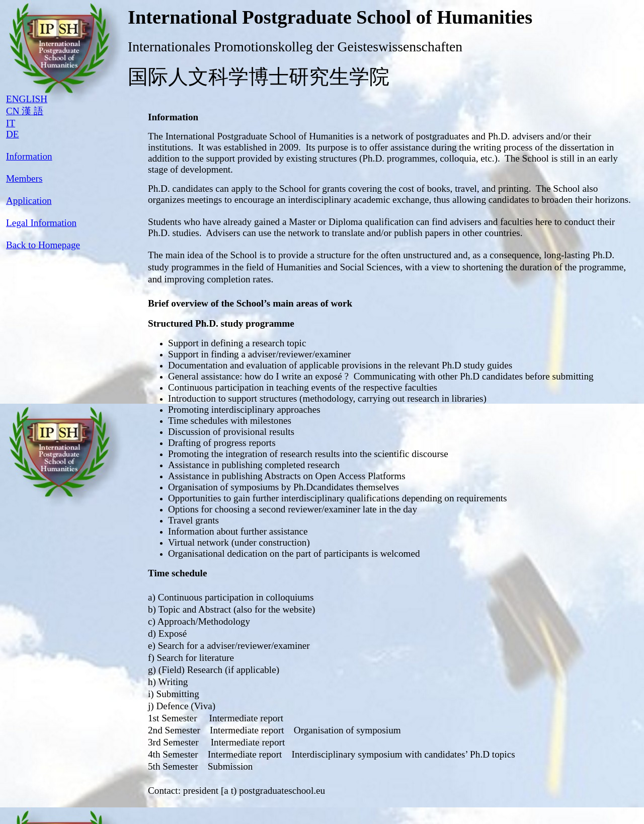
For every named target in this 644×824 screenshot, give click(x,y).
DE (13, 134)
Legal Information (41, 223)
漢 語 (32, 111)
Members (24, 178)
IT (11, 123)
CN (14, 111)
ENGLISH (27, 99)
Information (29, 156)
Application (29, 201)
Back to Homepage (43, 245)
